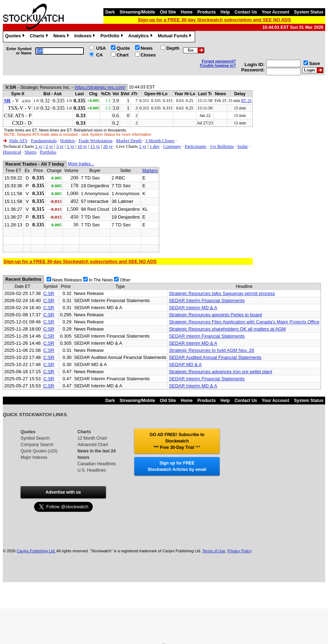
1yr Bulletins (222, 146)
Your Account (276, 12)
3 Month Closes (160, 141)
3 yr (60, 146)
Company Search (37, 445)
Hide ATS (18, 141)
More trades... (81, 164)
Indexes (85, 37)
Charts (40, 37)
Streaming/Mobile (137, 12)
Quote (123, 48)
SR (7, 101)
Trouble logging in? (218, 65)
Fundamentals (44, 141)
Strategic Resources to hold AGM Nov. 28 (211, 350)
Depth (173, 48)
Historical (12, 152)
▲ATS (26, 101)
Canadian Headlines (97, 464)
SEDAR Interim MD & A (193, 308)
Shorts (30, 152)
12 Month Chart (92, 438)
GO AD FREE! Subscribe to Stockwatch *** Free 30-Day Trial (177, 441)
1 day (155, 146)
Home (187, 12)
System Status (309, 12)
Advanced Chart (93, 445)
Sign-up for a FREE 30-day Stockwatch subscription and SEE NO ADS (214, 20)
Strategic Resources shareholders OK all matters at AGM (227, 329)
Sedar (243, 146)
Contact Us (246, 12)
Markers (150, 171)
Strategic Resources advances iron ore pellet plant (221, 372)
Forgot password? (219, 61)
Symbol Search (35, 438)
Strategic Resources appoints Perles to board (215, 315)
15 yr (95, 146)
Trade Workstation (95, 141)
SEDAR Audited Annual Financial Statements (215, 357)
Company (172, 146)
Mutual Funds (176, 37)
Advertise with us (63, 492)
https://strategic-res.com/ (100, 87)
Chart (123, 55)
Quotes (16, 37)
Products (206, 12)
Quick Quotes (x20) (39, 451)
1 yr (39, 146)
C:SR (49, 293)
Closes (148, 55)
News (62, 37)
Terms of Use (214, 551)
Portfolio (112, 37)
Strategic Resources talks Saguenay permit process (222, 293)
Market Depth (129, 141)
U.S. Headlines (92, 470)
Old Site (168, 12)
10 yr (82, 146)
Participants (195, 146)
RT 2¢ (246, 101)
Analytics (141, 37)
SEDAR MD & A (185, 364)
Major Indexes (34, 457)
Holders (68, 141)
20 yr (108, 146)
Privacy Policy (240, 551)
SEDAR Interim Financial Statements (207, 300)
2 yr (49, 146)
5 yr (71, 146)
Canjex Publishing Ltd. (36, 551)
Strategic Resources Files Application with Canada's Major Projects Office (244, 322)
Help (225, 12)
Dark (110, 12)
